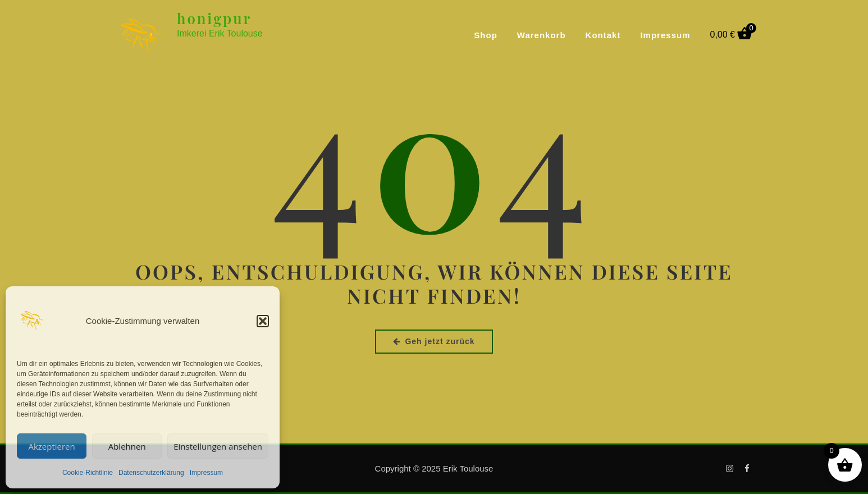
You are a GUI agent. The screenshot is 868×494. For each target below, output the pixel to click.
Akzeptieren (51, 446)
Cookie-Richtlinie (88, 473)
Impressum (206, 473)
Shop (486, 35)
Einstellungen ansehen (218, 446)
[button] (263, 321)
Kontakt (603, 35)
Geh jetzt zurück (434, 341)
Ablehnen (127, 446)
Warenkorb (542, 35)
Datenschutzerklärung (151, 473)
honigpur (214, 18)
